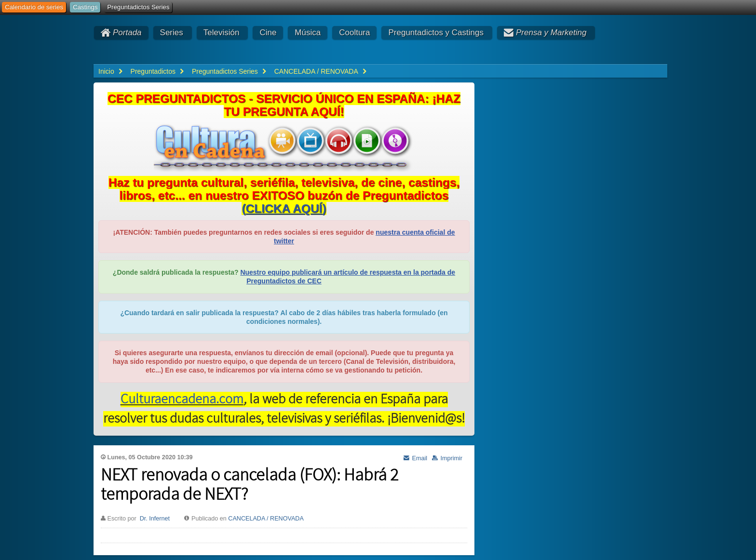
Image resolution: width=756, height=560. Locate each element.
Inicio (106, 71)
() (284, 208)
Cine (268, 33)
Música (308, 33)
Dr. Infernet (155, 519)
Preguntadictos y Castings (436, 33)
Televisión (222, 33)
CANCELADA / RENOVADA (266, 519)
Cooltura (354, 33)
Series (172, 33)
